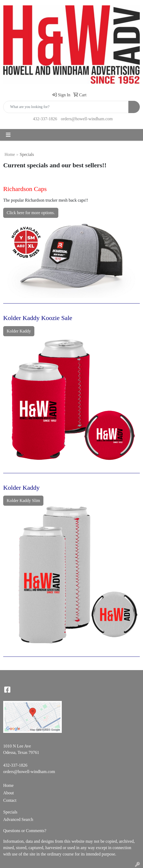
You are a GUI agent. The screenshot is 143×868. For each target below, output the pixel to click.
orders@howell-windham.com (87, 119)
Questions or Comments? (25, 831)
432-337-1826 (45, 119)
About (9, 793)
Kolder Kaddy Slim (23, 501)
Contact (10, 800)
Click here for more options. (31, 213)
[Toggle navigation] (8, 135)
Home (10, 154)
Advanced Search (18, 819)
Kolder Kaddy (19, 331)
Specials (10, 812)
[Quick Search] (66, 107)
